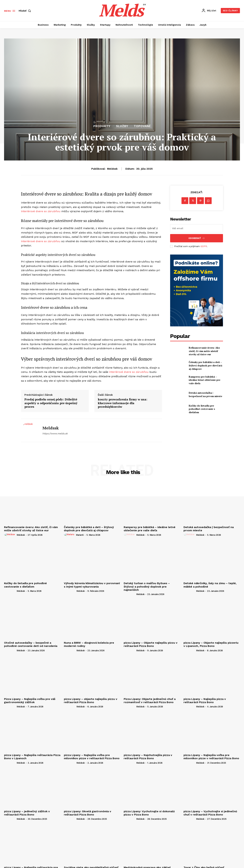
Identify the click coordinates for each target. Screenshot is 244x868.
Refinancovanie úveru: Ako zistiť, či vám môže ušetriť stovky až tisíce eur (204, 351)
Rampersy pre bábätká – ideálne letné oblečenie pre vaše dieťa (205, 380)
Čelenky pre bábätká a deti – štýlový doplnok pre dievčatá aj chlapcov (205, 365)
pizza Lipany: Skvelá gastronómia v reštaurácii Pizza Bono (88, 813)
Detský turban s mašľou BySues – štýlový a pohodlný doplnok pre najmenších (147, 586)
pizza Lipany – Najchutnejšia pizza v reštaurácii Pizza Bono (148, 757)
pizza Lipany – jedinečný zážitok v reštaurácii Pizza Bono (27, 813)
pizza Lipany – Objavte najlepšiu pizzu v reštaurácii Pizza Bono (151, 644)
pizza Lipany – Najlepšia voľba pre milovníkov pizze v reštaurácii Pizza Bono (92, 757)
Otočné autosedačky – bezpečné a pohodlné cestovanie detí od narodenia (31, 644)
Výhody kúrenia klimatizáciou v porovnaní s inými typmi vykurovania (92, 585)
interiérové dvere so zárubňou (41, 211)
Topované (142, 126)
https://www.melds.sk (55, 433)
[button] (25, 11)
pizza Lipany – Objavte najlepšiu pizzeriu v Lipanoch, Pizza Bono (211, 644)
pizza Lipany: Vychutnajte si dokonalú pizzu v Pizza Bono (149, 813)
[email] (197, 228)
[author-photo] (10, 535)
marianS (80, 535)
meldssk (112, 169)
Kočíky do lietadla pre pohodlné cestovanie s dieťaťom (202, 409)
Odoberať (197, 238)
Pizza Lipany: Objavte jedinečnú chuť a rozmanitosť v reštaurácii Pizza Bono (150, 701)
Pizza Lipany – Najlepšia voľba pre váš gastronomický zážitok (30, 701)
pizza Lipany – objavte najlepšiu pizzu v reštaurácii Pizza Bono (91, 701)
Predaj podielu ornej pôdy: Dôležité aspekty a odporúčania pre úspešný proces (51, 403)
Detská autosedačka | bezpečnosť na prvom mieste (205, 394)
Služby (122, 126)
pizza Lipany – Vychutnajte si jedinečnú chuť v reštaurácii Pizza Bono (210, 813)
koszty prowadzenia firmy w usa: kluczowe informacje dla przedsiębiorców (123, 403)
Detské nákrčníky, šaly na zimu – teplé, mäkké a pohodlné (210, 585)
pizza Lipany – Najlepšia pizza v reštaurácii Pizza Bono (205, 701)
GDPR (204, 246)
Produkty (102, 126)
